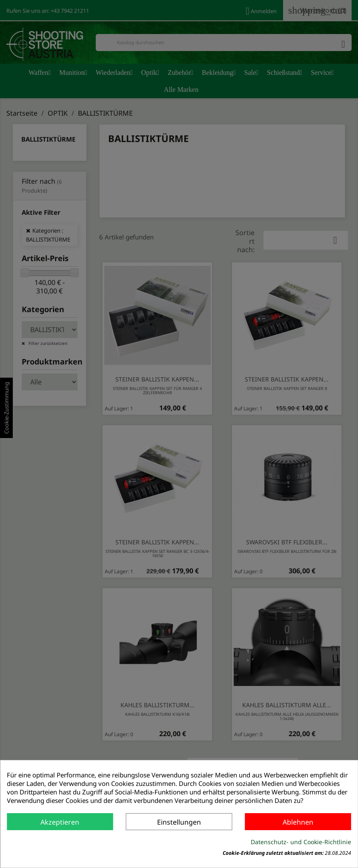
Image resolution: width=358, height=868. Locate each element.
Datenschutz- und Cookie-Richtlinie (301, 842)
